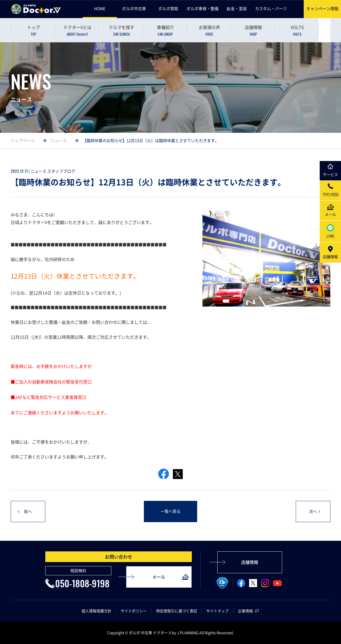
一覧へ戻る (171, 511)
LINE (330, 231)
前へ (28, 512)
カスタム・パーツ (271, 9)
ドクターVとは (77, 30)
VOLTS (297, 30)
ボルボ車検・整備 (202, 9)
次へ (313, 512)
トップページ (23, 141)
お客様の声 (209, 30)
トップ (33, 30)
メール (159, 577)
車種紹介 (165, 30)
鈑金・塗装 (237, 9)
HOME (100, 9)
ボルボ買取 (168, 9)
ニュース (59, 141)
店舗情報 (253, 30)
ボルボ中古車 (134, 9)
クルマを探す (121, 30)
